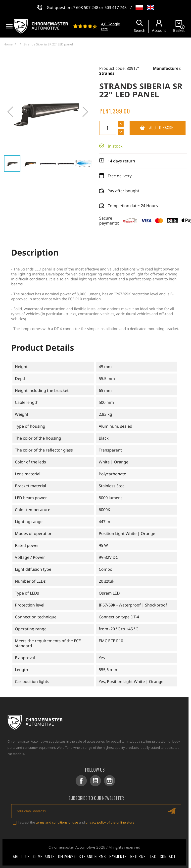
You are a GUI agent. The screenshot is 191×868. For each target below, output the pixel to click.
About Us (21, 857)
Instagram (110, 781)
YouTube (95, 781)
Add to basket (152, 128)
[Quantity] (108, 128)
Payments (118, 857)
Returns (138, 857)
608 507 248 (87, 7)
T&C (153, 857)
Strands (107, 73)
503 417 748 (116, 7)
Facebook (81, 781)
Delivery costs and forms (82, 857)
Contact (168, 857)
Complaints (44, 857)
